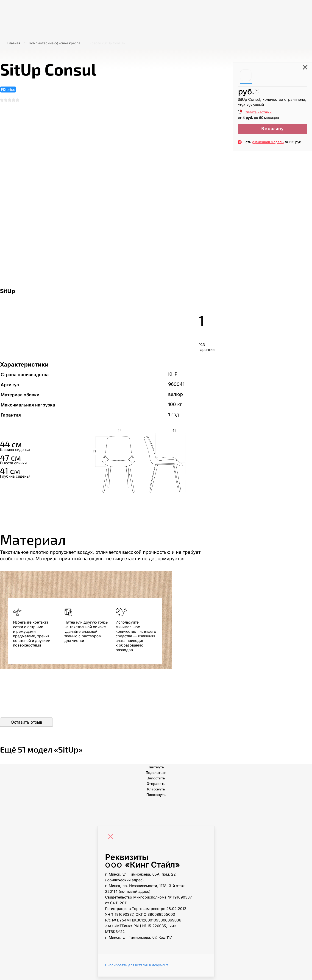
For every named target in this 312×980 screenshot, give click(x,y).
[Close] (112, 840)
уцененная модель (268, 144)
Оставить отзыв (26, 725)
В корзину (272, 130)
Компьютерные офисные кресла (55, 43)
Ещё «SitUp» (70, 750)
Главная (14, 43)
